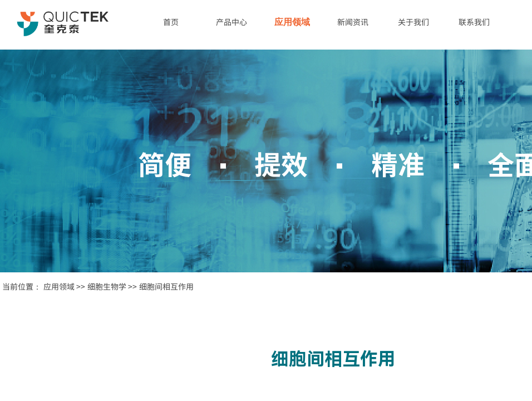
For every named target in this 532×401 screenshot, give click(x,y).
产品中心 (231, 22)
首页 (171, 22)
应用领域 (292, 22)
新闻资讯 (353, 22)
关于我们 (413, 22)
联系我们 (474, 22)
